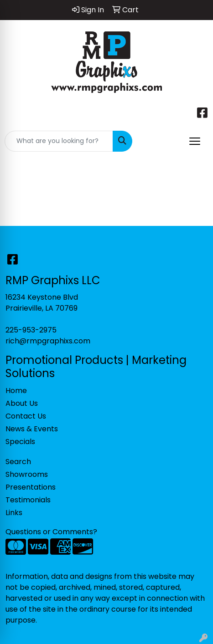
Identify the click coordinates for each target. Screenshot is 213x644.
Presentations (31, 487)
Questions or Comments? (51, 532)
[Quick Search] (59, 141)
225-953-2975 (31, 330)
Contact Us (26, 416)
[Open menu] (195, 141)
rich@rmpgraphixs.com (48, 341)
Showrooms (27, 474)
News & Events (32, 429)
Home (16, 391)
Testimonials (28, 500)
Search (18, 462)
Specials (20, 442)
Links (14, 513)
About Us (22, 403)
